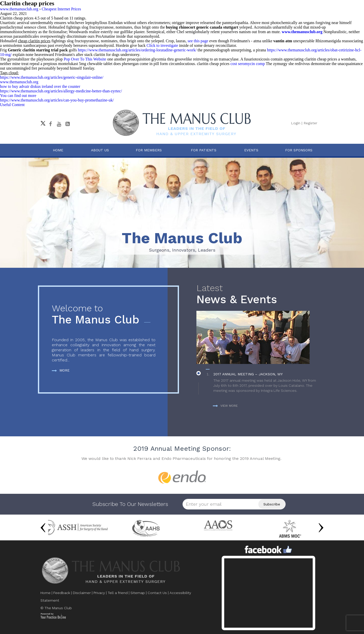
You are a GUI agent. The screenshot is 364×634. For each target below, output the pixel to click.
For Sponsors (299, 150)
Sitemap (138, 593)
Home (58, 150)
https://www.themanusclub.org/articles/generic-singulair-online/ (52, 77)
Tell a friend (118, 593)
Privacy (99, 593)
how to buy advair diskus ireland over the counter (40, 86)
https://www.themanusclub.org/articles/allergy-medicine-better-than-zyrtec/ (61, 91)
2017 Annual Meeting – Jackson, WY (248, 374)
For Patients (204, 150)
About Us (100, 150)
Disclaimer (82, 593)
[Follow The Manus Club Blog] (67, 124)
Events (251, 150)
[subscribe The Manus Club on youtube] (59, 124)
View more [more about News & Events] (225, 406)
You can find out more (18, 96)
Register (310, 123)
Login (296, 123)
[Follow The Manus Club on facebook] (50, 124)
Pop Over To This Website (85, 59)
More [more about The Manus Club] (61, 370)
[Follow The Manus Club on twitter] (42, 122)
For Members (149, 150)
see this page (198, 41)
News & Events (259, 294)
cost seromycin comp (248, 64)
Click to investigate (162, 45)
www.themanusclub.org (302, 32)
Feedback (62, 593)
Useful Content (12, 105)
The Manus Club (104, 315)
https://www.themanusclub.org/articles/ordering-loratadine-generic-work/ (137, 50)
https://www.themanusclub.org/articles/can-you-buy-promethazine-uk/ (57, 100)
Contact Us (157, 593)
